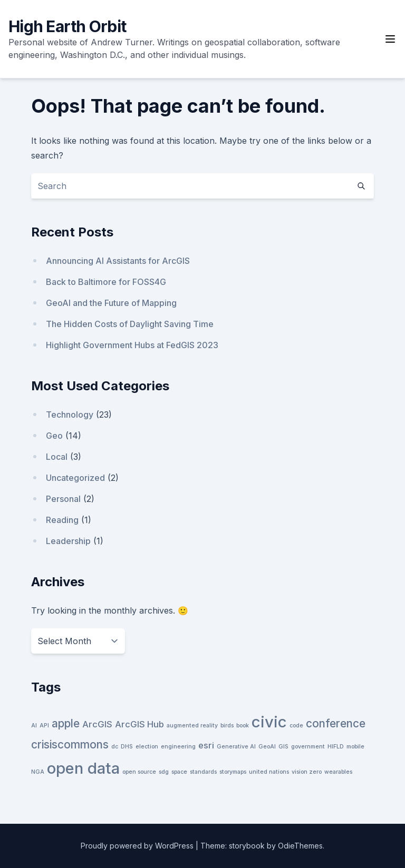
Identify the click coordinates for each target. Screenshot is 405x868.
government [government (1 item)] (308, 747)
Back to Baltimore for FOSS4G (106, 282)
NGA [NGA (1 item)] (38, 772)
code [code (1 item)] (296, 726)
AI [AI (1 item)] (34, 726)
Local (57, 457)
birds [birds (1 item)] (227, 726)
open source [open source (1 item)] (139, 772)
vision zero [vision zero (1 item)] (307, 772)
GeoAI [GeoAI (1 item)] (267, 747)
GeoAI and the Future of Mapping (111, 303)
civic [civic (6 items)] (269, 722)
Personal (63, 499)
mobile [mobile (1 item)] (355, 747)
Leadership (68, 541)
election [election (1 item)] (147, 747)
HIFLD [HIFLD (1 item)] (336, 747)
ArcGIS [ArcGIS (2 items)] (97, 724)
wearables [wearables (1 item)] (338, 772)
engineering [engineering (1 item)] (178, 747)
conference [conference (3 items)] (336, 723)
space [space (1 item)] (179, 772)
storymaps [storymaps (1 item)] (233, 772)
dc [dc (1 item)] (115, 747)
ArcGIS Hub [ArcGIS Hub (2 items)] (139, 724)
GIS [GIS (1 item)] (283, 747)
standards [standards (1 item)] (203, 772)
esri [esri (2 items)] (206, 745)
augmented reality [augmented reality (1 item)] (192, 726)
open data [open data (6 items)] (83, 768)
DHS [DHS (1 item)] (127, 747)
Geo (54, 436)
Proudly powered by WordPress (138, 846)
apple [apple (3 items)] (66, 723)
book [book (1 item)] (243, 726)
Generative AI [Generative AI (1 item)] (236, 747)
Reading (62, 520)
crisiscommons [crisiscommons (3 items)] (70, 744)
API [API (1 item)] (44, 726)
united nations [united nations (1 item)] (269, 772)
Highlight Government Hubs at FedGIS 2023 (132, 345)
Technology (70, 415)
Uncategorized (75, 478)
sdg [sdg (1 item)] (164, 772)
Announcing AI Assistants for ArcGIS (118, 261)
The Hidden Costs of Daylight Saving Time (130, 324)
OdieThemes (300, 846)
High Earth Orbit (67, 26)
